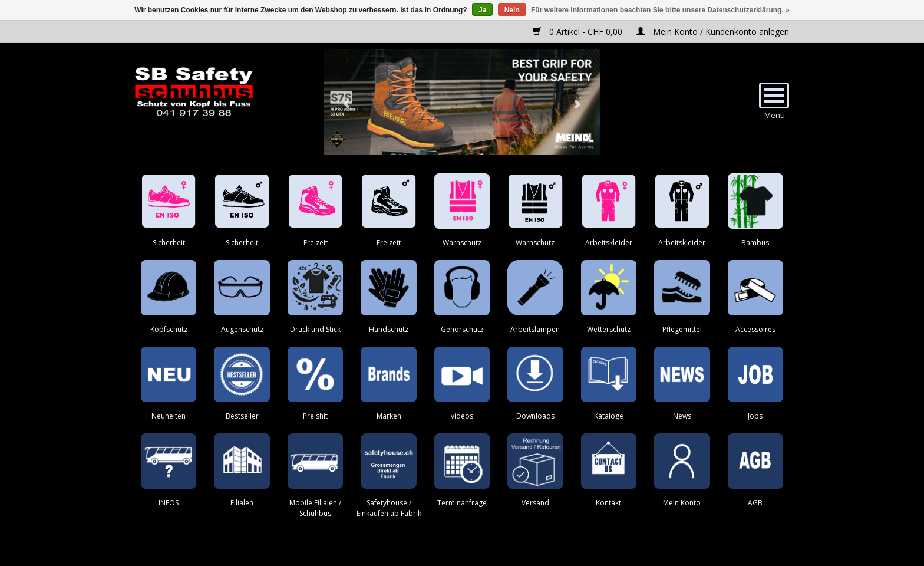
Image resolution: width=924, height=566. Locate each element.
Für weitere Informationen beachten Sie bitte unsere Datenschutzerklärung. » (660, 10)
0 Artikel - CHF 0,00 (579, 32)
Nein (512, 10)
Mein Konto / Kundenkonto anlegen (713, 32)
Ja (482, 10)
